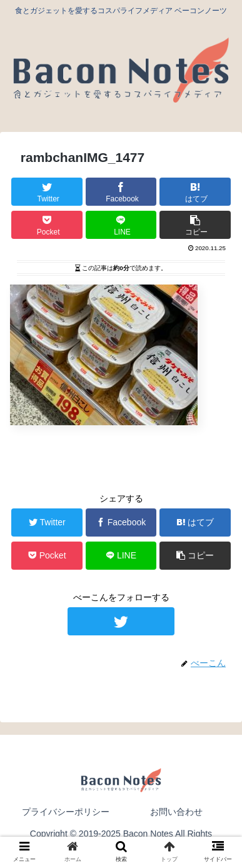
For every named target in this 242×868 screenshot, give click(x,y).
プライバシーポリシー (66, 812)
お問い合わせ (176, 812)
